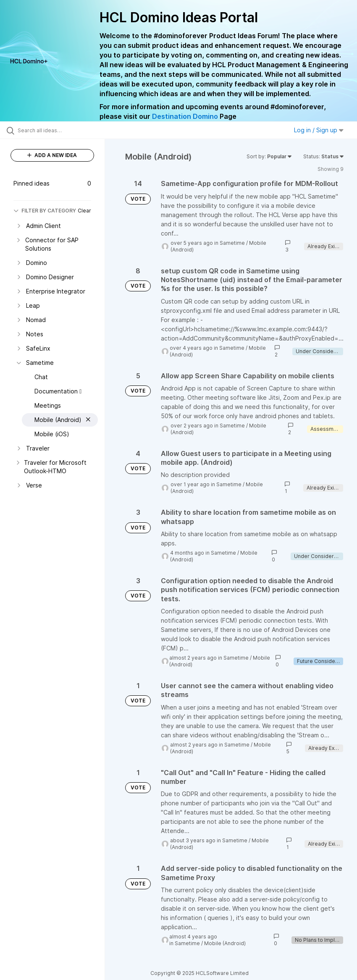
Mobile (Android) (225, 943)
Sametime (232, 243)
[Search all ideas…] (57, 130)
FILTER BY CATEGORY (45, 211)
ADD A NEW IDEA (52, 155)
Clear (84, 211)
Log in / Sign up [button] (319, 130)
